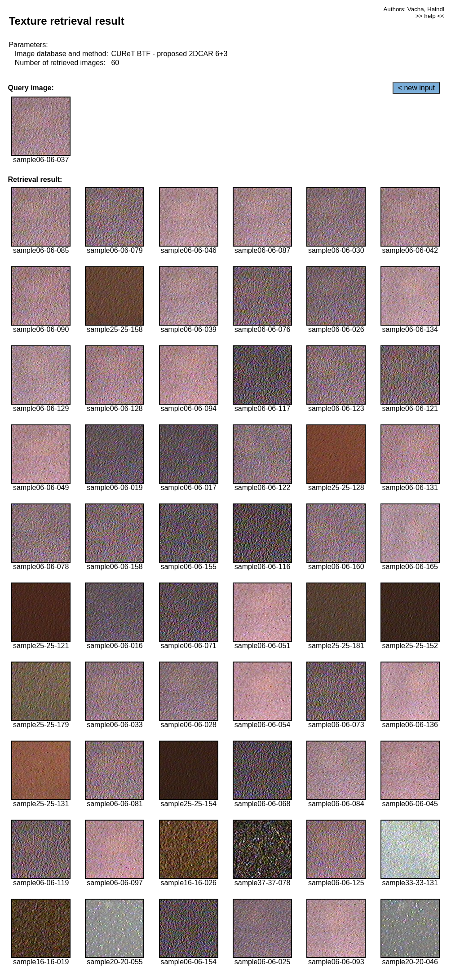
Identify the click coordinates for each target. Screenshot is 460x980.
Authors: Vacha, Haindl (414, 9)
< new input (416, 88)
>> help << (430, 16)
